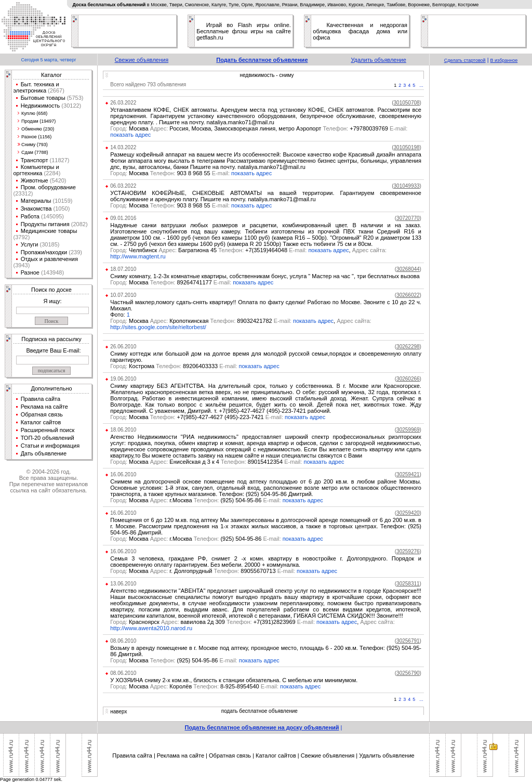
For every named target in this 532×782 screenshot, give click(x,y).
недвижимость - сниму (267, 75)
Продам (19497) (38, 121)
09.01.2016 (123, 218)
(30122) (70, 106)
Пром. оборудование (48, 187)
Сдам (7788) (35, 152)
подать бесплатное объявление (260, 711)
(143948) (52, 272)
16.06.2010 (123, 474)
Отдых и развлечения (49, 259)
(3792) (22, 237)
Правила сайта (41, 399)
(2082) (79, 224)
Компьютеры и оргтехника (36, 170)
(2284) (51, 173)
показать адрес (130, 135)
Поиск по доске (51, 290)
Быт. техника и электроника (36, 87)
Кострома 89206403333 (174, 366)
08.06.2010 (123, 641)
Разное (30, 272)
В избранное (504, 60)
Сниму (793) (35, 145)
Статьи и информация (50, 446)
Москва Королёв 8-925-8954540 (195, 686)
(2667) (55, 90)
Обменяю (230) (38, 129)
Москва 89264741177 (171, 282)
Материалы (36, 201)
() (407, 103)
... (421, 85)
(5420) (57, 180)
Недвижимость (41, 106)
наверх (118, 712)
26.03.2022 (123, 103)
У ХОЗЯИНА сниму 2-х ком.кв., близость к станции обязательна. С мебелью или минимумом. (234, 680)
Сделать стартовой (465, 60)
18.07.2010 (123, 269)
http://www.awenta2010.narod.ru (151, 628)
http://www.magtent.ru (138, 256)
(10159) (62, 201)
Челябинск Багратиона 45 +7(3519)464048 (209, 250)
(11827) (59, 160)
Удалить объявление (378, 60)
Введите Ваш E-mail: (53, 350)
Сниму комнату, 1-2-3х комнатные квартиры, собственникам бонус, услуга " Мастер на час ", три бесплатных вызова (265, 276)
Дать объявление (44, 453)
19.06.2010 (123, 379)
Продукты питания (45, 224)
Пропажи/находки (44, 252)
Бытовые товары (43, 98)
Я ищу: (53, 301)
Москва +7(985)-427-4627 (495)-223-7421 (197, 417)
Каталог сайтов (41, 422)
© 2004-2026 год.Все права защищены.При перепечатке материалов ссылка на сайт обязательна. (49, 481)
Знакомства (36, 208)
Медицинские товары (49, 231)
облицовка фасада (341, 31)
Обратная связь (42, 414)
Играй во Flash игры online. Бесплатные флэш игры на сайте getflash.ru (244, 31)
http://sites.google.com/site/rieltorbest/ (158, 327)
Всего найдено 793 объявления (148, 84)
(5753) (75, 98)
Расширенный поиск (48, 430)
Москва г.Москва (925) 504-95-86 (196, 500)
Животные (35, 180)
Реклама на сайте (44, 407)
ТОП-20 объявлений (48, 438)
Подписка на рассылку (51, 339)
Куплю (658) (34, 113)
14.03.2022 (123, 147)
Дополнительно (51, 388)
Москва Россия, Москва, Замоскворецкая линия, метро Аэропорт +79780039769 (259, 128)
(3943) (22, 265)
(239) (75, 252)
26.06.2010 (123, 347)
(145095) (52, 216)
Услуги (30, 244)
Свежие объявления (142, 60)
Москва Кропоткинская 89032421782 (202, 321)
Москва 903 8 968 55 (171, 173)
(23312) (23, 193)
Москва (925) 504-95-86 (174, 660)
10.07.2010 (123, 295)
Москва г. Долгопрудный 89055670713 (203, 571)
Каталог (51, 75)
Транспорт (35, 160)
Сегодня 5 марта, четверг (48, 60)
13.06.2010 (123, 584)
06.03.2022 (123, 186)
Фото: (118, 315)
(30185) (49, 244)
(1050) (61, 208)
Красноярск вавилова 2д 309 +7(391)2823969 (213, 622)
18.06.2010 (123, 430)
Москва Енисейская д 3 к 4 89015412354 (207, 462)
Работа (30, 216)
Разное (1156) (36, 137)
